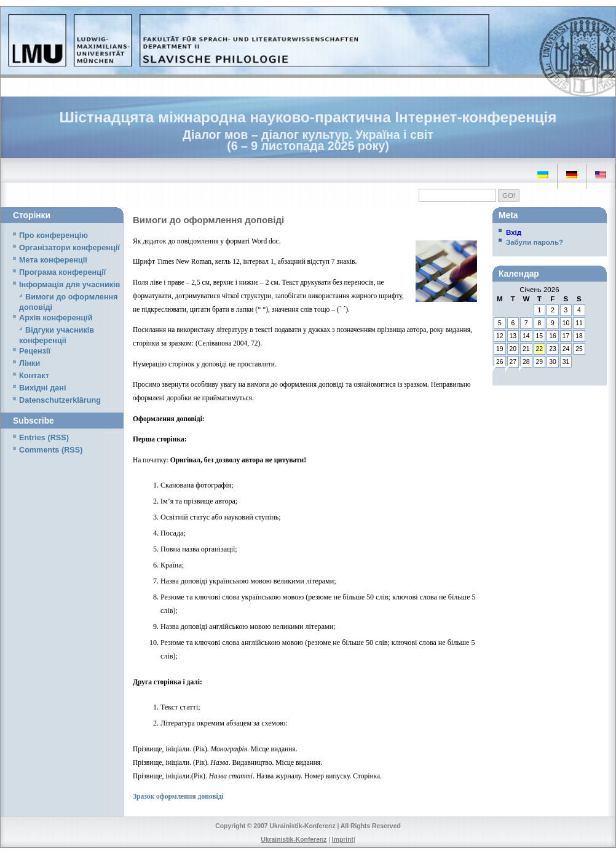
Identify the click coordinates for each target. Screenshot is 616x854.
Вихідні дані (42, 388)
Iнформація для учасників (69, 285)
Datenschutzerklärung (60, 400)
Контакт (34, 376)
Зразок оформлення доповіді (178, 796)
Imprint (343, 840)
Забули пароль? (535, 242)
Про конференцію (53, 235)
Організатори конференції (69, 248)
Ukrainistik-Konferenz (294, 840)
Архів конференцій (56, 318)
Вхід (514, 232)
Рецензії (35, 351)
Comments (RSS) (51, 450)
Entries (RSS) (44, 438)
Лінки (30, 363)
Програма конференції (62, 272)
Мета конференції (53, 260)
